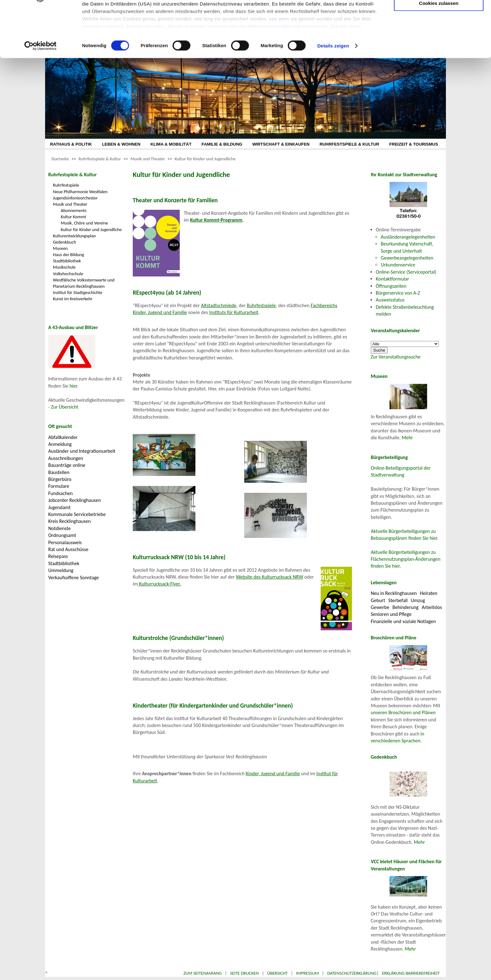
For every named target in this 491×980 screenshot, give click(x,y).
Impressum (307, 973)
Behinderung (405, 607)
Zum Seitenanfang (203, 973)
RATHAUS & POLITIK (71, 144)
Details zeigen (333, 95)
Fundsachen (60, 493)
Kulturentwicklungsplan (74, 236)
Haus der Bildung (68, 255)
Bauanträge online (67, 465)
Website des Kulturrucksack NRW (269, 577)
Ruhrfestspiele (66, 185)
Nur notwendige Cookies (439, 18)
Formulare (59, 486)
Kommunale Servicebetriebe (77, 514)
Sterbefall (398, 600)
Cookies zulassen (439, 52)
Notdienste (59, 528)
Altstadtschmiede (219, 305)
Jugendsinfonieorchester (75, 198)
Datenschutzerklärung (275, 75)
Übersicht (277, 973)
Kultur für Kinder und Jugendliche (205, 159)
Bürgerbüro (60, 479)
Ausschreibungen (66, 458)
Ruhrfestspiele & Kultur (100, 159)
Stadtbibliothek (67, 261)
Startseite (60, 159)
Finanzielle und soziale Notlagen (403, 621)
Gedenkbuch (65, 242)
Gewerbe (380, 607)
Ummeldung (61, 570)
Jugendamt (59, 507)
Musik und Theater (148, 159)
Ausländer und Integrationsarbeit (82, 451)
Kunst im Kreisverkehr (73, 299)
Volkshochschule (68, 274)
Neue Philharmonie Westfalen (80, 192)
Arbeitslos (432, 607)
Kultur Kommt (73, 217)
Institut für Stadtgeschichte (78, 292)
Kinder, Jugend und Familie (273, 774)
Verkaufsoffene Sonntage (74, 578)
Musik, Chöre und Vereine (84, 223)
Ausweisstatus (390, 300)
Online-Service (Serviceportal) (406, 272)
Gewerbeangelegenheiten (407, 258)
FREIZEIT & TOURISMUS (414, 144)
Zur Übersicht (65, 407)
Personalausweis (65, 542)
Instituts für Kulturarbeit (234, 312)
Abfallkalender (63, 437)
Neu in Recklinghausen (394, 593)
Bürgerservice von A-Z (398, 293)
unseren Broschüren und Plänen (403, 712)
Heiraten (429, 593)
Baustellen (59, 472)
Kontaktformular (392, 279)
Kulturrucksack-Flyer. (159, 584)
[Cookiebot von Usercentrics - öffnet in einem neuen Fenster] (41, 95)
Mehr (407, 438)
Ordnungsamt (62, 535)
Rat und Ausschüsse (68, 549)
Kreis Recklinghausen (70, 521)
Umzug (418, 600)
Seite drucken (245, 973)
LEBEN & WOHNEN (121, 144)
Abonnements (74, 210)
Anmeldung (60, 444)
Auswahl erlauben (439, 36)
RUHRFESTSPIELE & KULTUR (349, 144)
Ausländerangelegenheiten (408, 237)
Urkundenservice (398, 265)
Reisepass (58, 556)
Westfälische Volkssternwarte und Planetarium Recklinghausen (84, 283)
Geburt (378, 600)
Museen (60, 248)
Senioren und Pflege (391, 614)
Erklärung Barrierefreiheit (411, 973)
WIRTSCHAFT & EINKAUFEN (281, 144)
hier (73, 386)
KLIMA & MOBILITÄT (171, 144)
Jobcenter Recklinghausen (75, 500)
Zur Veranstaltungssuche (396, 357)
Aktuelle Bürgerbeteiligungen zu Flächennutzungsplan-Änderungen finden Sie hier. (406, 559)
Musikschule (64, 267)
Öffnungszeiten (391, 286)
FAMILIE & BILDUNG (222, 144)
